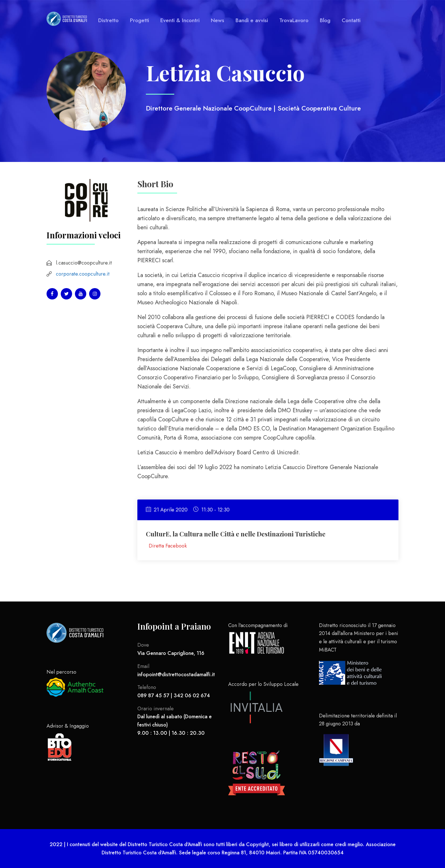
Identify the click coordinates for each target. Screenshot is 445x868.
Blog (325, 20)
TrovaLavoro (294, 20)
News (218, 20)
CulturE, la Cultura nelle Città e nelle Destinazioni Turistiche (236, 534)
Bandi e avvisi (252, 20)
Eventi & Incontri (180, 20)
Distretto (108, 20)
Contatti (351, 20)
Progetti (139, 20)
